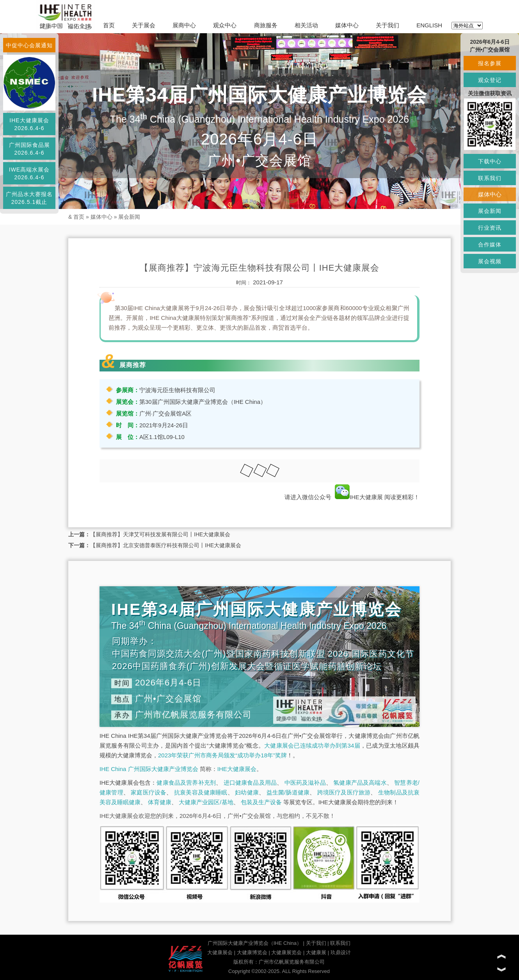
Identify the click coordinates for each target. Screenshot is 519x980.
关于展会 (144, 25)
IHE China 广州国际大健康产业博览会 (149, 769)
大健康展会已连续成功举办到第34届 (312, 745)
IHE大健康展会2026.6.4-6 (29, 124)
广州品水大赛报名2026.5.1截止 (29, 198)
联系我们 (340, 943)
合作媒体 (490, 245)
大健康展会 (220, 952)
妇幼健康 (247, 792)
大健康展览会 (286, 952)
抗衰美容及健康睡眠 (201, 792)
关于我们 (387, 25)
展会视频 (490, 261)
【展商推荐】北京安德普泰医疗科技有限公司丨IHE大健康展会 (166, 545)
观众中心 (225, 25)
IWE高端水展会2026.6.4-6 (29, 173)
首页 (109, 25)
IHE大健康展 (359, 497)
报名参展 (490, 63)
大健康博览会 (252, 952)
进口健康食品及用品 (250, 783)
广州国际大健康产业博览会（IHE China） (255, 943)
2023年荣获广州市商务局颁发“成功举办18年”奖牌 (222, 755)
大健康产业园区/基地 (206, 802)
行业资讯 (490, 228)
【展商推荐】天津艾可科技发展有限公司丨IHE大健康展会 (160, 534)
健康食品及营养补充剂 (186, 783)
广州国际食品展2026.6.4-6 (29, 149)
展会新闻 (129, 217)
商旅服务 (266, 25)
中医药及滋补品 (305, 783)
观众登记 (490, 80)
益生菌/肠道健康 (288, 792)
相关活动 (306, 25)
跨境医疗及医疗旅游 (344, 792)
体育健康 (160, 802)
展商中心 (184, 25)
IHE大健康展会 (237, 769)
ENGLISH (429, 25)
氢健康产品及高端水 (360, 783)
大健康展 (316, 952)
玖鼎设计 (341, 952)
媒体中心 (347, 25)
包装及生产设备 (261, 802)
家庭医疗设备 (148, 792)
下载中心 (490, 161)
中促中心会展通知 (29, 45)
